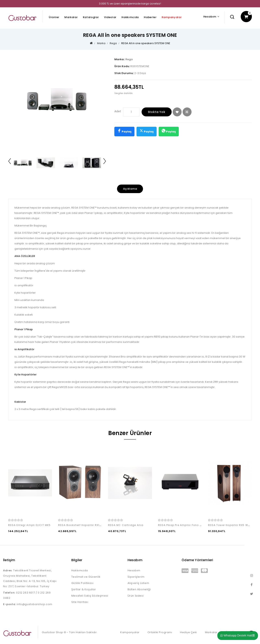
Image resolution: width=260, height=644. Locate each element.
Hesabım (134, 570)
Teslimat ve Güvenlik (86, 577)
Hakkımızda (130, 17)
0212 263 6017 (25, 593)
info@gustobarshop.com (35, 604)
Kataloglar (91, 17)
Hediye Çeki (188, 632)
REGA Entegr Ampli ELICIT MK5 (29, 525)
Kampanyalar (172, 17)
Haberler (150, 17)
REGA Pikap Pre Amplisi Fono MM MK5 (184, 525)
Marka (101, 43)
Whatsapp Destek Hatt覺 (238, 635)
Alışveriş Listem (138, 583)
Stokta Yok (157, 112)
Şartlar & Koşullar (84, 589)
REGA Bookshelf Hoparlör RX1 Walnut (84, 525)
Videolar (110, 17)
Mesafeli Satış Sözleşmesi (90, 596)
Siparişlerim (136, 577)
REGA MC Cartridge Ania (126, 525)
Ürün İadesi (136, 596)
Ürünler (54, 17)
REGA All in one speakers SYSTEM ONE (146, 43)
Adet (118, 111)
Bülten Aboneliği (139, 589)
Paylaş (124, 131)
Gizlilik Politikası (82, 583)
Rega (113, 43)
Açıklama (130, 189)
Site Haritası (80, 602)
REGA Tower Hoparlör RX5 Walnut (232, 525)
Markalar (71, 17)
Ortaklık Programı (160, 632)
